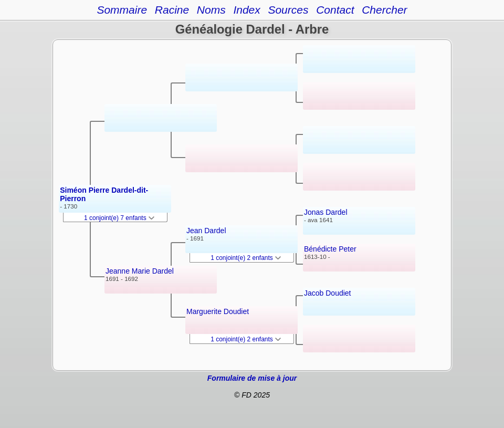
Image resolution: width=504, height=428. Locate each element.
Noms (211, 10)
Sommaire (122, 10)
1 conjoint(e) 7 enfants (119, 218)
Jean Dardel (206, 231)
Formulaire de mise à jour (252, 378)
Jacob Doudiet (328, 293)
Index (246, 10)
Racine (172, 10)
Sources (288, 10)
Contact (335, 10)
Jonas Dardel (326, 212)
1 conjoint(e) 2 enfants (246, 258)
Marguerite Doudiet (218, 311)
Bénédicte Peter (330, 249)
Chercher (384, 10)
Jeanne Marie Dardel (140, 271)
